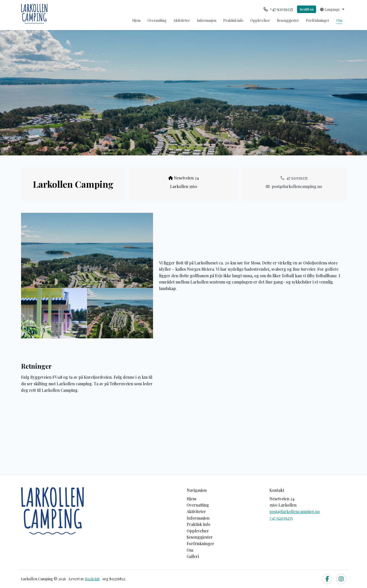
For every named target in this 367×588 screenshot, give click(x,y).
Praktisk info (233, 20)
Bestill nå (307, 9)
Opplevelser (260, 20)
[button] (332, 9)
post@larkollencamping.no (295, 511)
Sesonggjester (288, 20)
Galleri (193, 556)
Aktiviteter (182, 20)
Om (339, 20)
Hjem (136, 20)
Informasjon (207, 20)
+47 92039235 (281, 518)
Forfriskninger (318, 20)
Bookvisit (92, 579)
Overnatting (157, 20)
